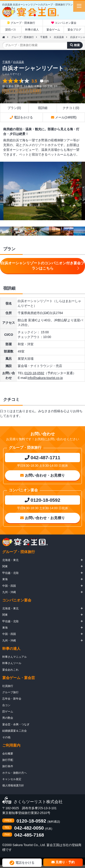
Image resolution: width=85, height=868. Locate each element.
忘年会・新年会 (12, 699)
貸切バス (11, 30)
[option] (42, 191)
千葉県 (44, 37)
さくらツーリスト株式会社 (38, 802)
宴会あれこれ (10, 670)
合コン (6, 705)
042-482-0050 (29, 828)
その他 (6, 737)
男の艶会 (8, 718)
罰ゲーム (8, 712)
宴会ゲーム (53, 30)
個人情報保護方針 (13, 785)
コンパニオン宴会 (64, 23)
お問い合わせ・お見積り (42, 475)
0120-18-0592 (34, 373)
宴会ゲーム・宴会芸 (19, 678)
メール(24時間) (64, 117)
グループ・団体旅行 (21, 23)
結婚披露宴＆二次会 (15, 731)
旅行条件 (8, 766)
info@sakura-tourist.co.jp (45, 378)
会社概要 (8, 754)
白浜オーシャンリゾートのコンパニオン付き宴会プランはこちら (43, 266)
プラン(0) (14, 108)
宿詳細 (43, 108)
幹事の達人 (32, 30)
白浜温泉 (59, 37)
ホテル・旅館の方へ (15, 773)
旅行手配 (8, 760)
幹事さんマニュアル (15, 657)
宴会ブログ (74, 30)
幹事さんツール (12, 663)
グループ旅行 (10, 692)
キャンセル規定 (12, 779)
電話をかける (21, 117)
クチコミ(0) (71, 108)
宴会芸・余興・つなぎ (16, 724)
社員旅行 (8, 686)
